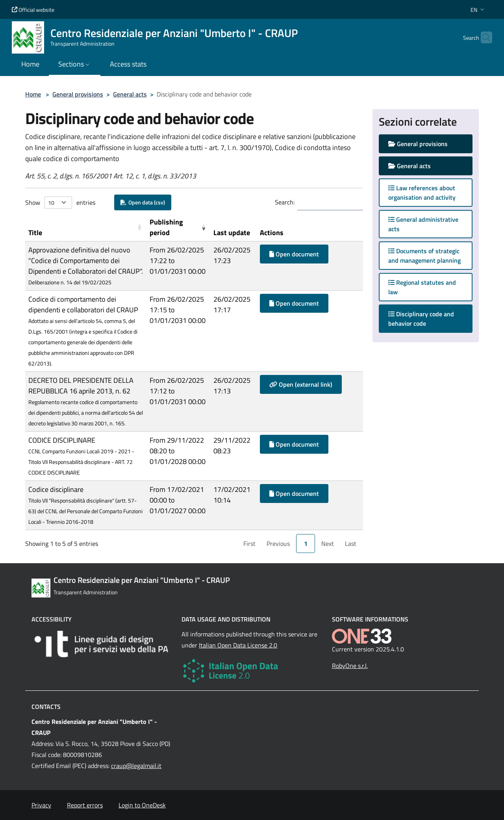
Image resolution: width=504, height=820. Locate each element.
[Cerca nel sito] (483, 37)
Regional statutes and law (422, 287)
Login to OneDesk (142, 805)
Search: (285, 202)
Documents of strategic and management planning (424, 256)
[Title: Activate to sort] (86, 227)
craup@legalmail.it (136, 766)
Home (33, 94)
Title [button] (35, 233)
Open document (294, 254)
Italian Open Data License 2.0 (238, 645)
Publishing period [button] (166, 227)
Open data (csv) (143, 202)
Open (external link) (301, 384)
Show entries (60, 203)
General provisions (78, 94)
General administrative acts (423, 224)
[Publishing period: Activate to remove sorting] (179, 227)
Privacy (41, 805)
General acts (130, 94)
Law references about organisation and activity (422, 193)
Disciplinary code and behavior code (421, 319)
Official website (33, 10)
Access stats (128, 64)
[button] (478, 10)
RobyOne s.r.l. (350, 666)
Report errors (85, 805)
